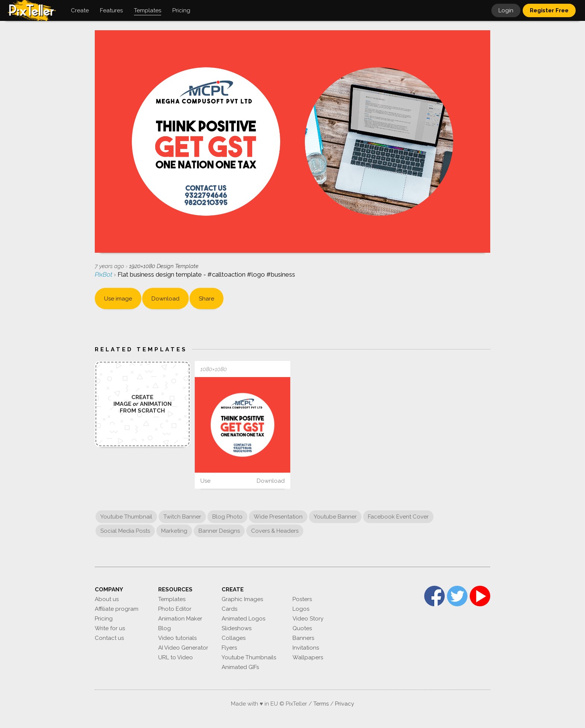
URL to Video (176, 657)
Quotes (302, 628)
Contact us (109, 638)
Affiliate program (117, 609)
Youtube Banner (335, 517)
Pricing (104, 619)
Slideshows (237, 628)
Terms (321, 704)
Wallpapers (308, 657)
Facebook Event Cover (398, 517)
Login (506, 10)
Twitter (457, 596)
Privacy (345, 704)
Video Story (308, 619)
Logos (301, 609)
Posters (302, 599)
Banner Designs (219, 531)
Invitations (306, 648)
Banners (303, 638)
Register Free (549, 10)
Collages (234, 638)
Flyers (229, 648)
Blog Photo (227, 517)
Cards (229, 609)
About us (107, 599)
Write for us (110, 628)
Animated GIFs (240, 667)
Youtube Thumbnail (126, 517)
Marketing (174, 531)
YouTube (480, 596)
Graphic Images (242, 599)
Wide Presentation (278, 517)
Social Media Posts (125, 531)
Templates (172, 599)
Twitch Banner (182, 517)
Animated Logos (243, 619)
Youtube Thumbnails (249, 657)
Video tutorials (177, 638)
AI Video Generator (183, 648)
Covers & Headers (275, 531)
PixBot (104, 274)
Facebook (434, 596)
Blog (165, 628)
